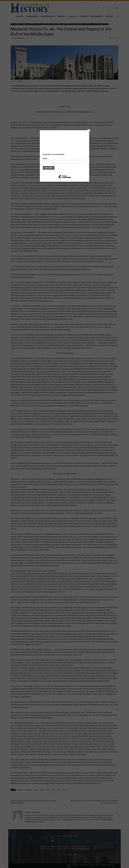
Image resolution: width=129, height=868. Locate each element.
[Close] (89, 131)
